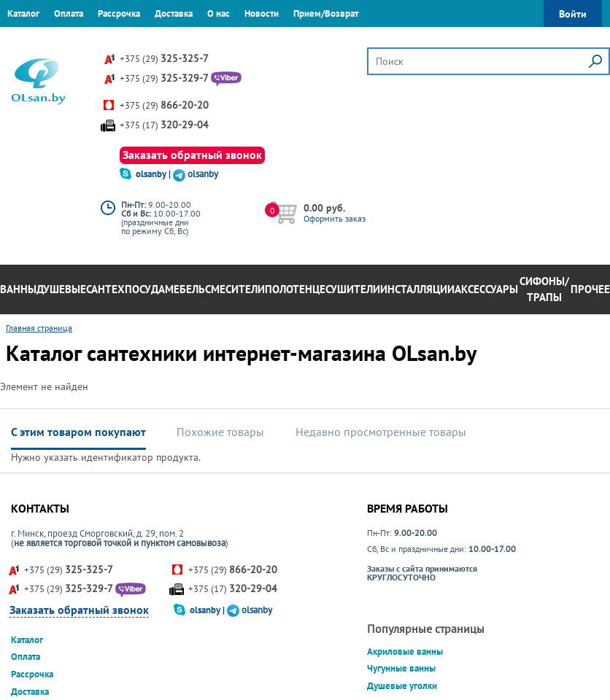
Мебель (185, 289)
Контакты (77, 40)
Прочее (590, 289)
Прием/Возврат (326, 13)
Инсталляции (417, 289)
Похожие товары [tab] (220, 432)
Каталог (23, 13)
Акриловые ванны (405, 652)
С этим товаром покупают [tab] (78, 432)
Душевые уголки (402, 686)
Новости (262, 13)
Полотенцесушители (323, 289)
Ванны (18, 289)
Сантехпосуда (126, 289)
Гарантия (25, 40)
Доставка (174, 13)
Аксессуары (486, 289)
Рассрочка (119, 13)
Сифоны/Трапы (544, 289)
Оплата (69, 13)
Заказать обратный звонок (192, 155)
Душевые (61, 289)
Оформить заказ (335, 218)
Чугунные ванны (401, 668)
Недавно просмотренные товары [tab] (381, 432)
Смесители (235, 289)
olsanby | (154, 174)
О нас (219, 13)
